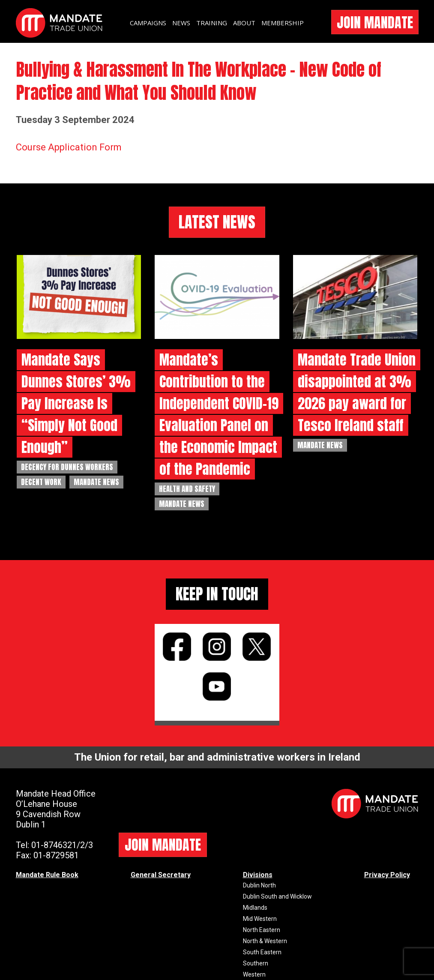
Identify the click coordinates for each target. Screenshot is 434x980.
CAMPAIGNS (148, 23)
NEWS (181, 23)
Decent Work (41, 482)
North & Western (265, 941)
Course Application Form (69, 147)
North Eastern (262, 930)
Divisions (258, 875)
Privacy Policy (387, 875)
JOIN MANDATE (375, 22)
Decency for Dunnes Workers (67, 467)
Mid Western (260, 919)
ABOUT (244, 23)
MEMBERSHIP (283, 23)
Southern (256, 963)
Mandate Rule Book (47, 875)
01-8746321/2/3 (62, 845)
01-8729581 (56, 855)
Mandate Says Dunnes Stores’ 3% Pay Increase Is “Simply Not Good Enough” (76, 403)
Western (254, 974)
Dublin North (259, 885)
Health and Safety (187, 489)
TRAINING (212, 23)
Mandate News (96, 482)
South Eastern (262, 952)
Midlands (255, 908)
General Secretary (161, 875)
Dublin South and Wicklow (277, 896)
